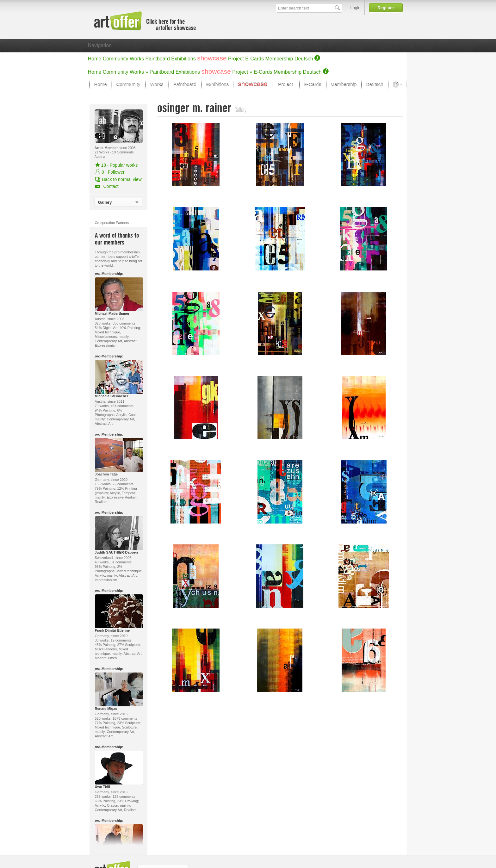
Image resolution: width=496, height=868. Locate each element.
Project (236, 59)
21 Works (102, 152)
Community (116, 59)
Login (356, 8)
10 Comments (123, 152)
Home (95, 59)
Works (137, 59)
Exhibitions (183, 59)
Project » (242, 72)
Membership (279, 59)
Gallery (105, 202)
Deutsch (304, 59)
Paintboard (158, 59)
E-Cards (254, 59)
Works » (139, 72)
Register (386, 8)
